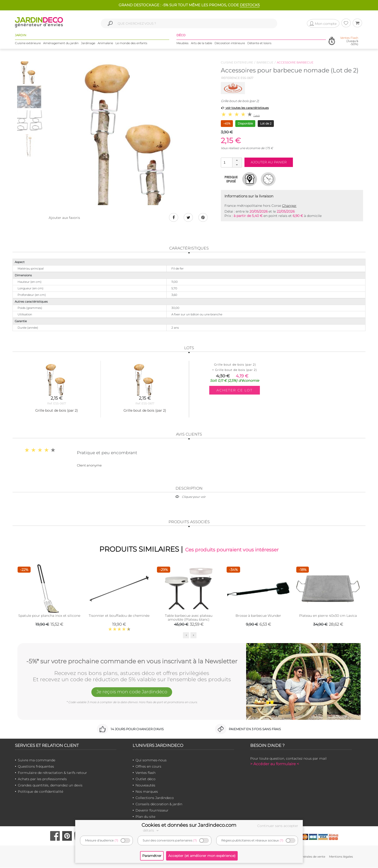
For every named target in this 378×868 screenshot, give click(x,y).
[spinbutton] (231, 162)
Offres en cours (148, 767)
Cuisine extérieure (28, 43)
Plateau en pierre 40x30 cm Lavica (328, 616)
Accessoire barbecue (295, 62)
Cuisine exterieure (237, 62)
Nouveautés (145, 785)
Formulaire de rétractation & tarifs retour (52, 773)
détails (151, 830)
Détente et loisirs (259, 43)
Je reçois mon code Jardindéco (132, 692)
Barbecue (265, 62)
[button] (237, 160)
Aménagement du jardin (61, 43)
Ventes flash (145, 773)
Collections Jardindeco (155, 798)
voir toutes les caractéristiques (245, 108)
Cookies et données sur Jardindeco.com (189, 825)
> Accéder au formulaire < (275, 764)
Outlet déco (145, 779)
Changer (289, 206)
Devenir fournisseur (152, 811)
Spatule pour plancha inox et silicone (49, 616)
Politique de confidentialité (40, 792)
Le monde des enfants (131, 43)
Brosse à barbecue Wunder (258, 616)
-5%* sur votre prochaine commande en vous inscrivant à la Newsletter (132, 661)
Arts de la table (202, 43)
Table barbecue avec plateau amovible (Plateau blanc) (189, 618)
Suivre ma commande (37, 760)
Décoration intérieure (230, 43)
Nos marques (147, 792)
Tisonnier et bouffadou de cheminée (119, 616)
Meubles (182, 43)
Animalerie (105, 43)
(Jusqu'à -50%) (349, 41)
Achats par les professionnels (42, 779)
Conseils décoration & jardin (159, 804)
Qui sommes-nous (151, 760)
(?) (116, 840)
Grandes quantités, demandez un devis (50, 785)
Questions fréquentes (36, 767)
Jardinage (88, 43)
